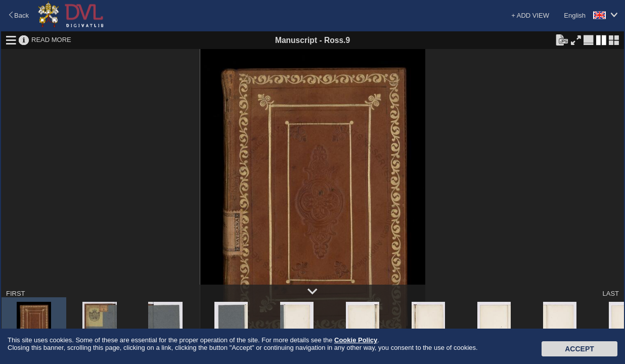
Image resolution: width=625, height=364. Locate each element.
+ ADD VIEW (530, 15)
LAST (611, 293)
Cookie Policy (356, 340)
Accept (579, 349)
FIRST (16, 293)
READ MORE (51, 40)
